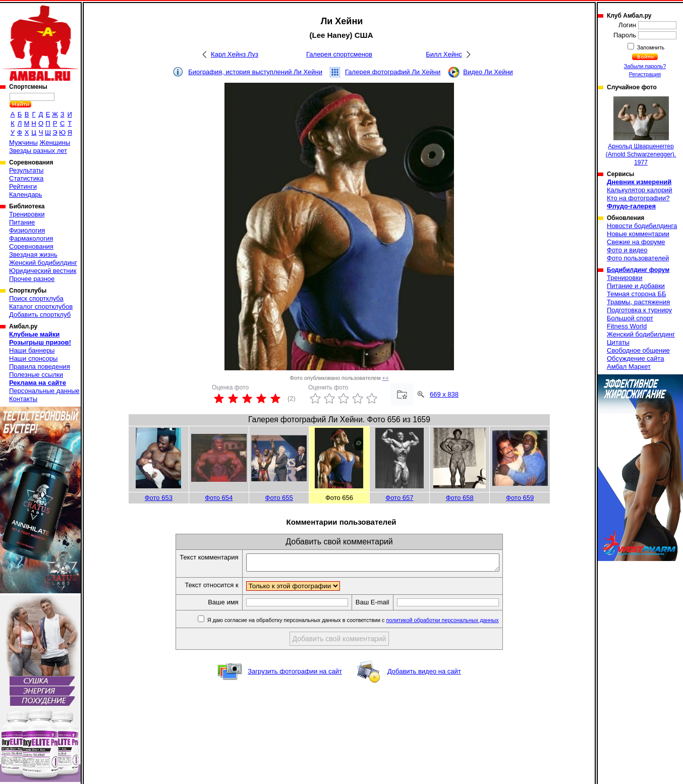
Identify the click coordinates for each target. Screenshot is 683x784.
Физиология (27, 230)
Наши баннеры (32, 350)
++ (386, 378)
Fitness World (627, 326)
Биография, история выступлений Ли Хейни (255, 72)
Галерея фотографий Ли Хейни (393, 72)
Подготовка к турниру (639, 310)
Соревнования (31, 246)
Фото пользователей (638, 258)
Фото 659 (520, 498)
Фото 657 (399, 498)
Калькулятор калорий (640, 190)
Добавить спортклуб (40, 315)
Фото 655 (279, 498)
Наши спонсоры (33, 358)
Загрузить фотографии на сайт (295, 674)
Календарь (26, 194)
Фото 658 (460, 498)
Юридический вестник (43, 271)
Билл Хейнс (444, 54)
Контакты (23, 399)
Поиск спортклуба (36, 298)
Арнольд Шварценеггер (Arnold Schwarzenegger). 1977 (641, 131)
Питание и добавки (636, 286)
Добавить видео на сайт (424, 674)
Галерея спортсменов (339, 54)
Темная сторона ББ (637, 294)
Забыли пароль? (645, 66)
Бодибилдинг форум (638, 270)
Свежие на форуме (636, 242)
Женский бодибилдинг (43, 263)
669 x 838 (444, 394)
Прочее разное (32, 279)
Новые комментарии (638, 234)
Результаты (26, 170)
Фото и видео (627, 250)
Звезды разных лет (38, 151)
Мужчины (23, 143)
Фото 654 (219, 498)
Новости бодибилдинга (642, 226)
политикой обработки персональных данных (458, 623)
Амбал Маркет (629, 367)
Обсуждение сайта (635, 358)
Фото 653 (159, 498)
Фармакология (31, 238)
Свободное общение (638, 350)
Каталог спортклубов (41, 306)
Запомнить (650, 47)
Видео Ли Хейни (488, 72)
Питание (22, 222)
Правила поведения (40, 367)
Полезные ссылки (36, 375)
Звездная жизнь (33, 255)
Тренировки (27, 214)
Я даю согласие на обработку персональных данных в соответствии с (367, 623)
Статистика (26, 178)
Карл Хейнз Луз (235, 54)
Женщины (55, 143)
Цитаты (618, 342)
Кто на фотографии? (638, 198)
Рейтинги (23, 186)
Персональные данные (44, 391)
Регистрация (645, 74)
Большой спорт (630, 318)
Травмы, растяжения (638, 302)
